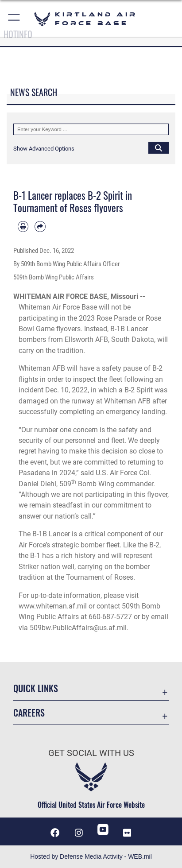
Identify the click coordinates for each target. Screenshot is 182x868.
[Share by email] (40, 226)
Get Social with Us (91, 753)
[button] (14, 19)
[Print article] (23, 226)
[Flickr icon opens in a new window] (127, 833)
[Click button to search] (159, 147)
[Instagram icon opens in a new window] (79, 833)
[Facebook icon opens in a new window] (55, 833)
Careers (29, 713)
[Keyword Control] (91, 129)
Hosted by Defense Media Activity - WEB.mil (91, 856)
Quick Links (36, 688)
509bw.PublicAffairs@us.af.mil (78, 628)
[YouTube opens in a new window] (103, 829)
